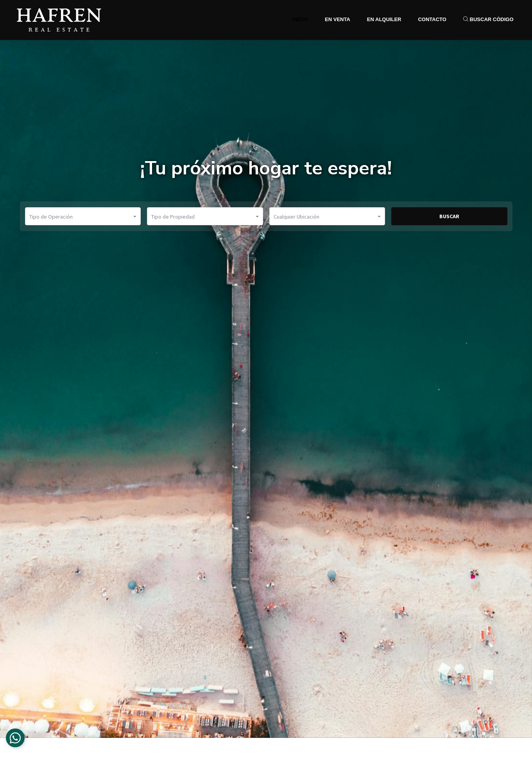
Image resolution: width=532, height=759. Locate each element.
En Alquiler (384, 19)
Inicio (300, 19)
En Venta (338, 19)
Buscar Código (488, 19)
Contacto (432, 19)
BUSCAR (449, 216)
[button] (83, 216)
